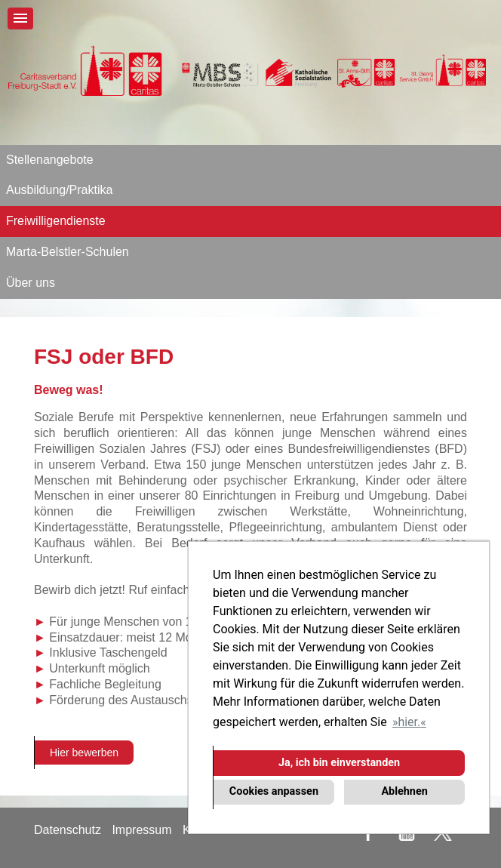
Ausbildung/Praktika (59, 190)
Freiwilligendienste (56, 221)
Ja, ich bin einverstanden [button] (339, 763)
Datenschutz (68, 830)
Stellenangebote (50, 160)
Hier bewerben (84, 753)
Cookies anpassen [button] (274, 791)
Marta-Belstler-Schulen (68, 252)
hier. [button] (409, 722)
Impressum (141, 830)
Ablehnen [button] (404, 791)
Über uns (31, 283)
